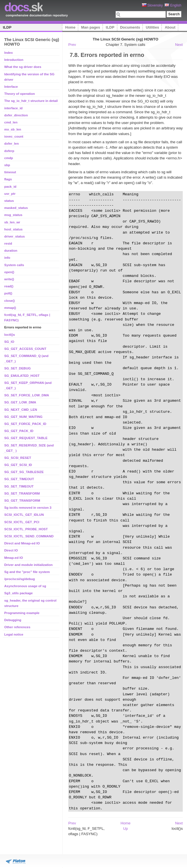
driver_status (14, 236)
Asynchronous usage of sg (25, 586)
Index (8, 53)
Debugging (13, 620)
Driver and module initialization (28, 565)
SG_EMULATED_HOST (22, 376)
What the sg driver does (23, 67)
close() (9, 301)
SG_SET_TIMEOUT (19, 486)
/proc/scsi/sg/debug (20, 579)
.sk (23, 7)
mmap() (10, 308)
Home (70, 27)
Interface (11, 87)
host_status (13, 229)
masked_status (16, 208)
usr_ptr (10, 194)
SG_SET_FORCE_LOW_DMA (27, 395)
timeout (10, 172)
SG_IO (9, 342)
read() (9, 286)
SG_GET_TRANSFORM (22, 501)
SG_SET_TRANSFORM (22, 493)
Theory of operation (20, 94)
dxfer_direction (16, 115)
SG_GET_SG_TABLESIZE (24, 472)
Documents (130, 27)
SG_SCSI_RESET (18, 458)
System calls (14, 265)
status (9, 201)
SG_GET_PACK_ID (19, 431)
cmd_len (11, 122)
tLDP (7, 27)
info (7, 258)
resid (8, 243)
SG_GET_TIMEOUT (19, 479)
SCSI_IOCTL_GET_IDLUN (24, 515)
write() (9, 279)
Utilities (152, 27)
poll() (8, 293)
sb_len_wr (12, 222)
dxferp (9, 151)
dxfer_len (11, 144)
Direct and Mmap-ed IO (22, 543)
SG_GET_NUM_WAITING (23, 417)
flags (8, 179)
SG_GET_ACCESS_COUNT (25, 349)
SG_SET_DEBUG (17, 368)
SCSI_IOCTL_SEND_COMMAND (29, 536)
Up (126, 829)
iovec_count (14, 136)
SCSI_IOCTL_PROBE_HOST (26, 529)
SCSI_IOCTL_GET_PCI (22, 522)
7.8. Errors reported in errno (107, 55)
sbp (7, 165)
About (170, 27)
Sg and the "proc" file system (27, 572)
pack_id (10, 187)
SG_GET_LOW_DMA (20, 402)
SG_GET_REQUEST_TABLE (26, 438)
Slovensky (152, 5)
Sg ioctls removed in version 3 (28, 508)
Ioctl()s (10, 335)
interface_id (13, 108)
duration (11, 251)
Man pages (91, 27)
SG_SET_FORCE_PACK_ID (25, 424)
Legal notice (14, 634)
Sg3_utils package (19, 593)
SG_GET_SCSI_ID (18, 465)
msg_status (13, 215)
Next (179, 45)
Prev (72, 45)
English (173, 5)
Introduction (14, 60)
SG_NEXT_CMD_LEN (21, 410)
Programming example (22, 613)
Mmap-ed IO (14, 558)
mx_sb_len (13, 129)
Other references (17, 627)
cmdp (9, 158)
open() (9, 272)
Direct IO (11, 550)
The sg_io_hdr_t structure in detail (31, 101)
